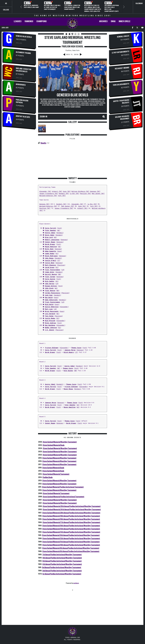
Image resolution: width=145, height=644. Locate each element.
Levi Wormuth (50, 314)
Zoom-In (43, 117)
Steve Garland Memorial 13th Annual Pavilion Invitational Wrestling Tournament (71, 535)
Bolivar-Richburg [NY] (80, 192)
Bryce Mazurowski (52, 312)
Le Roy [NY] (74, 194)
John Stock (49, 288)
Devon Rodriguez (51, 256)
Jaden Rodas (50, 254)
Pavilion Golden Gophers (22, 101)
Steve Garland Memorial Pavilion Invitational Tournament (63, 487)
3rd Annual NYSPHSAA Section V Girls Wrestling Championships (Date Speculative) (112, 9)
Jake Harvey (50, 284)
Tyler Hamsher (50, 231)
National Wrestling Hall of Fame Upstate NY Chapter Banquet (52, 7)
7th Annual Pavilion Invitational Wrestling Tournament (62, 555)
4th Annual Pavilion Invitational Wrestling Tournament (62, 564)
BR (59, 275)
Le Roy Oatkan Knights (121, 52)
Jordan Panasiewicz (53, 293)
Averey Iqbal (50, 233)
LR (63, 270)
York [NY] (62, 196)
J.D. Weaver (50, 330)
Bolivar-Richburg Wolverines (122, 118)
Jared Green (50, 268)
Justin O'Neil (50, 261)
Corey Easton (50, 279)
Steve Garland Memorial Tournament (56, 474)
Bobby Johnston (51, 328)
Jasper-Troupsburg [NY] (49, 194)
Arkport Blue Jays (23, 117)
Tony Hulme (49, 316)
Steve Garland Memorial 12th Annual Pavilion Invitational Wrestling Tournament (71, 538)
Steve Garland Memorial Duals (54, 445)
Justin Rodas (50, 318)
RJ (57, 254)
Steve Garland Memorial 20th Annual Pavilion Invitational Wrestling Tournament (71, 513)
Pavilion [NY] (85, 194)
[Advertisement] (20, 147)
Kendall (60, 233)
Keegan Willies (51, 286)
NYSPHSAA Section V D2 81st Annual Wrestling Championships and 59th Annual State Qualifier (93, 8)
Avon (59, 251)
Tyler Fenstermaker (53, 270)
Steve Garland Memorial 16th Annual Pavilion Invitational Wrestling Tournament (71, 526)
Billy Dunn (49, 249)
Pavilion (61, 265)
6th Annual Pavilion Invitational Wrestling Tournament (62, 558)
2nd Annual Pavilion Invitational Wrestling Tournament (62, 571)
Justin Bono (50, 263)
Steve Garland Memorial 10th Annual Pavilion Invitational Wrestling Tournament (71, 545)
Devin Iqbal (50, 235)
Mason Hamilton (51, 247)
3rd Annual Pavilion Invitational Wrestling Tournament (62, 567)
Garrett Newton (51, 275)
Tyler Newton (50, 291)
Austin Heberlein (52, 307)
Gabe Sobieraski (51, 300)
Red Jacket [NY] (98, 194)
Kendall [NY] (64, 194)
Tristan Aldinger (52, 348)
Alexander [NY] (45, 192)
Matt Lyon (49, 309)
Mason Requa (68, 389)
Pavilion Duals (48, 477)
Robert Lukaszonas (52, 240)
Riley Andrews (50, 323)
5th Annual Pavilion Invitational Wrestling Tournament (62, 561)
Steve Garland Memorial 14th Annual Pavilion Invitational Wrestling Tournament (71, 532)
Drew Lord (49, 238)
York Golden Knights (121, 84)
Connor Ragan (50, 242)
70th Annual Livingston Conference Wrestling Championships (72, 7)
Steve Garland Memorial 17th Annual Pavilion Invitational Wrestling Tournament (71, 522)
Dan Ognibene (50, 325)
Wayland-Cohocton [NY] (48, 196)
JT (59, 261)
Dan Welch (49, 298)
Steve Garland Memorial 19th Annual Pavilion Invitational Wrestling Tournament (71, 516)
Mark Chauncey (50, 265)
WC (59, 231)
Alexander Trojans (23, 53)
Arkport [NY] (57, 192)
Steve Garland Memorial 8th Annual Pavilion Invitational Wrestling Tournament (71, 551)
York (59, 228)
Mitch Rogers (69, 352)
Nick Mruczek (50, 321)
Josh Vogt (49, 295)
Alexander (64, 307)
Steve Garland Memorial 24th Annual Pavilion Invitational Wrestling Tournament (72, 510)
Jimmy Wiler (50, 272)
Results (43, 143)
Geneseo (64, 240)
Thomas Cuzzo (76, 348)
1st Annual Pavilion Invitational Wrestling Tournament (62, 574)
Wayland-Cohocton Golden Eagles (23, 70)
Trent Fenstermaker (53, 302)
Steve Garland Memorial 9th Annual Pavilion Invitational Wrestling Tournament (71, 548)
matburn (76, 583)
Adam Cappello (50, 251)
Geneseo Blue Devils (24, 37)
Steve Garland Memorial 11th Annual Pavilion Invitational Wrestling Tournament (71, 542)
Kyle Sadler (50, 281)
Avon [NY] (67, 192)
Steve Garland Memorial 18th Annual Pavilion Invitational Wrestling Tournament (71, 519)
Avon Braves (21, 85)
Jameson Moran (70, 350)
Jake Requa (49, 258)
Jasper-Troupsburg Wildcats (121, 101)
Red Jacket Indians (122, 68)
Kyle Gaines (68, 371)
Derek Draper (50, 244)
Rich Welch (49, 305)
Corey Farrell (50, 228)
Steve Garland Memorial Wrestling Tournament (60, 442)
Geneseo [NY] (95, 192)
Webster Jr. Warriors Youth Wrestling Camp (31, 6)
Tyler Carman (50, 277)
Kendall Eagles (123, 36)
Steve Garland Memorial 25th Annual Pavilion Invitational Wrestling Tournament (72, 506)
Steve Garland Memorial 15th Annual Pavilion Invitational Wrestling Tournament (71, 529)
